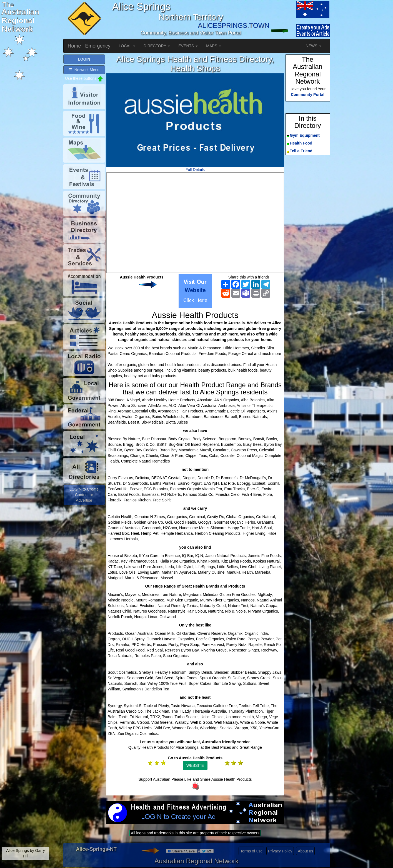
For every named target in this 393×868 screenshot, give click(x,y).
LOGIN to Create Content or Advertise (84, 495)
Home (74, 46)
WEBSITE (195, 765)
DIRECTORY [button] (157, 46)
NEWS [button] (314, 46)
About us (305, 851)
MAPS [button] (214, 46)
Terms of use (251, 851)
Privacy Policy (280, 851)
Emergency (98, 46)
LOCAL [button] (127, 46)
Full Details (195, 170)
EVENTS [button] (188, 46)
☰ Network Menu (84, 70)
